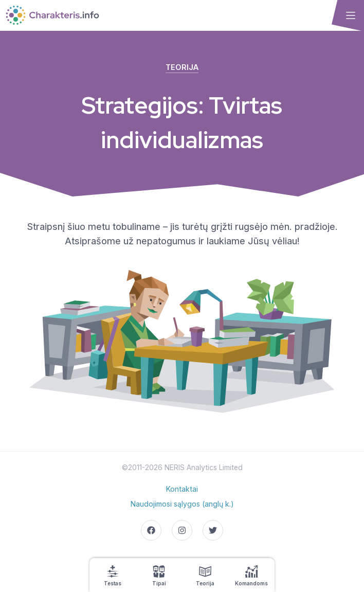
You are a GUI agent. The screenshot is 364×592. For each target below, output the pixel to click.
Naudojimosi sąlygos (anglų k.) (182, 504)
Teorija (182, 67)
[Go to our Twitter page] (213, 530)
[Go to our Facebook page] (151, 530)
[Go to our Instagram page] (182, 530)
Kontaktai (182, 489)
